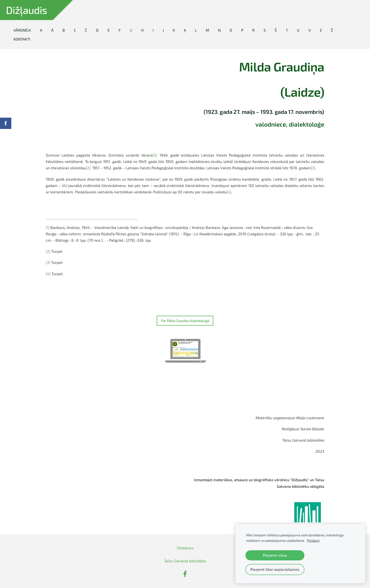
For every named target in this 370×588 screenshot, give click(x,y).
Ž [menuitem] (332, 30)
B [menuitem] (64, 30)
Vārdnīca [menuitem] (22, 30)
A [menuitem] (41, 30)
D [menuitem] (97, 30)
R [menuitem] (253, 30)
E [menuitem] (109, 30)
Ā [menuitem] (52, 30)
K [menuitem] (174, 30)
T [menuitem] (287, 30)
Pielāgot (313, 540)
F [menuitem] (120, 30)
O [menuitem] (231, 30)
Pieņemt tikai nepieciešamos (275, 569)
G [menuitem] (131, 30)
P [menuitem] (242, 30)
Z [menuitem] (321, 30)
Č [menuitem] (86, 30)
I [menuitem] (153, 30)
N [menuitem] (219, 30)
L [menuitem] (196, 30)
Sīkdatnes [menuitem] (185, 548)
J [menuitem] (163, 30)
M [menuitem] (207, 30)
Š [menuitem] (276, 30)
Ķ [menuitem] (185, 30)
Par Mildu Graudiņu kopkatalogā (185, 321)
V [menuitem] (310, 30)
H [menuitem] (142, 30)
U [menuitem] (298, 30)
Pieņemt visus (275, 555)
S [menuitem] (265, 30)
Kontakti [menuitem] (22, 39)
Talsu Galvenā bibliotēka (185, 561)
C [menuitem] (75, 30)
